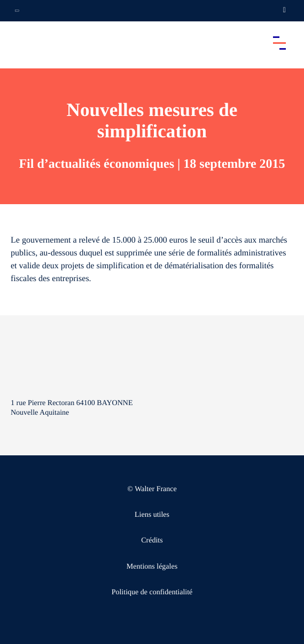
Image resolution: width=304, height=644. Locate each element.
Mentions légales (152, 567)
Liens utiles (152, 515)
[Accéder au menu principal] (279, 43)
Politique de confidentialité (152, 592)
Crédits (152, 541)
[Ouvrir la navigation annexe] (17, 11)
